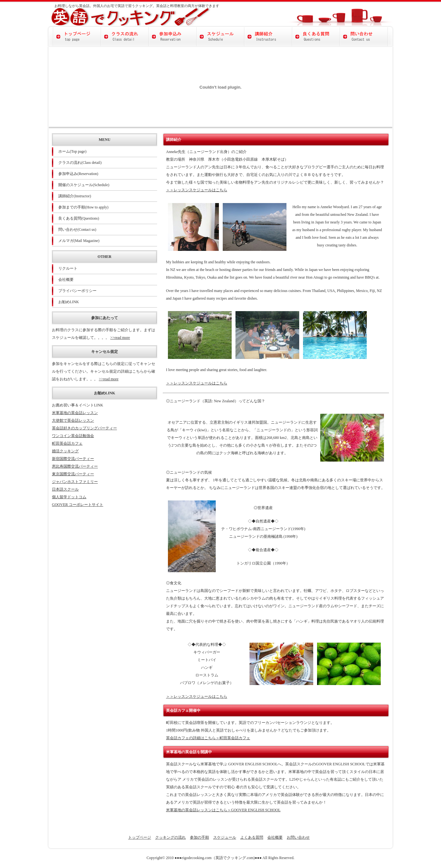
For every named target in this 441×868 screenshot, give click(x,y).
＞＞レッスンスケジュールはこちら (197, 190)
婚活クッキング (65, 451)
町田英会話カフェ (67, 443)
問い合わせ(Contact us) (77, 230)
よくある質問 (252, 837)
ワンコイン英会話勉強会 (73, 436)
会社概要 (66, 280)
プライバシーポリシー (77, 291)
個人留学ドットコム (69, 497)
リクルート (68, 268)
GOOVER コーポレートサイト (78, 505)
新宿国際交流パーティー (73, 459)
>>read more (120, 338)
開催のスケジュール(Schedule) (84, 185)
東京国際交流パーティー (73, 474)
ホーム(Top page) (72, 151)
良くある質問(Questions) (79, 218)
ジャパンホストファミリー (75, 482)
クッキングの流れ (170, 837)
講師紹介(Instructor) (75, 196)
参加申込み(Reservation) (78, 174)
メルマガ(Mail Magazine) (79, 241)
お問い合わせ (298, 837)
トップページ (140, 837)
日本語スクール (65, 489)
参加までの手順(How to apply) (83, 207)
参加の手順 (199, 837)
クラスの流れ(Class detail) (80, 163)
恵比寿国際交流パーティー (75, 466)
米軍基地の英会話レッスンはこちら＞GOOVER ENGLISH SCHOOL (223, 810)
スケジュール (225, 837)
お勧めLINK (69, 302)
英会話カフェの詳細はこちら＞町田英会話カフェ (208, 738)
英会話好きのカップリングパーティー (84, 428)
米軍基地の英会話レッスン (75, 413)
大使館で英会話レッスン (73, 420)
